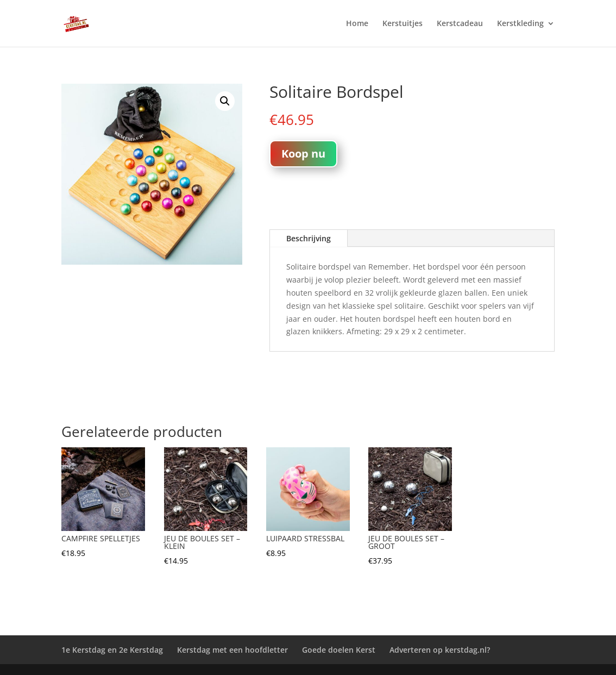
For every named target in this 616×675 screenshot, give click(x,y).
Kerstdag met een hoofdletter (232, 650)
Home (357, 24)
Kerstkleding (520, 24)
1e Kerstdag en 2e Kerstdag (112, 650)
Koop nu (303, 154)
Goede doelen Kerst (339, 650)
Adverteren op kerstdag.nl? (440, 650)
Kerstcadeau (460, 24)
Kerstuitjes (403, 24)
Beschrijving (309, 238)
